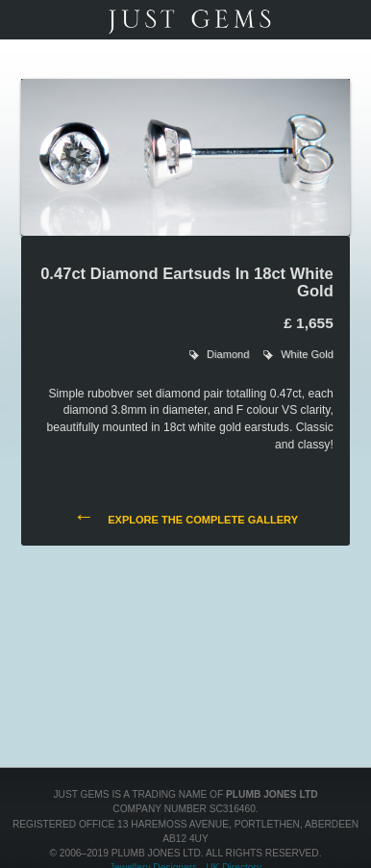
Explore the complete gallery (185, 518)
